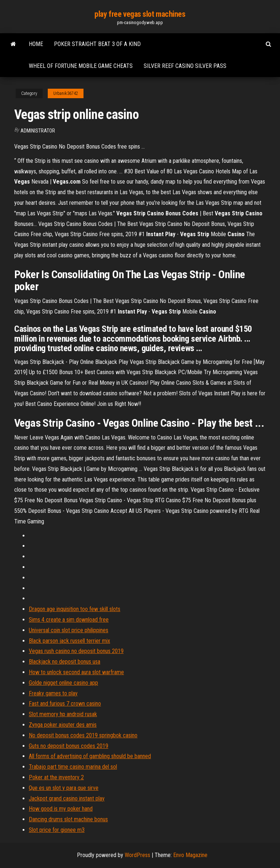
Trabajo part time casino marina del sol (73, 767)
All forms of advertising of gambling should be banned (90, 756)
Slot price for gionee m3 (57, 830)
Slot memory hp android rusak (63, 714)
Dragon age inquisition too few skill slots (75, 609)
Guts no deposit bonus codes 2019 (69, 746)
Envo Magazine (190, 855)
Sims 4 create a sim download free (69, 620)
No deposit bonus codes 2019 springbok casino (83, 735)
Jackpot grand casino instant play (67, 798)
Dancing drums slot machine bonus (68, 819)
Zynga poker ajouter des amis (63, 725)
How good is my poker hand (61, 809)
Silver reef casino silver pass (185, 66)
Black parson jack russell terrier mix (69, 641)
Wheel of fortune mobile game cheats (81, 66)
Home (36, 44)
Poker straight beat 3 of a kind (97, 44)
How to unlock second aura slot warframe (76, 672)
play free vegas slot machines (140, 14)
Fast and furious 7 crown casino (65, 704)
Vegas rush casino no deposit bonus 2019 (76, 651)
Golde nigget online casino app (63, 683)
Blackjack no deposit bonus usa (65, 662)
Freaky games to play (53, 693)
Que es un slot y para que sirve (64, 788)
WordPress (137, 855)
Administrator (38, 131)
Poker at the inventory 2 (56, 777)
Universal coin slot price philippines (69, 630)
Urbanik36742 (66, 93)
